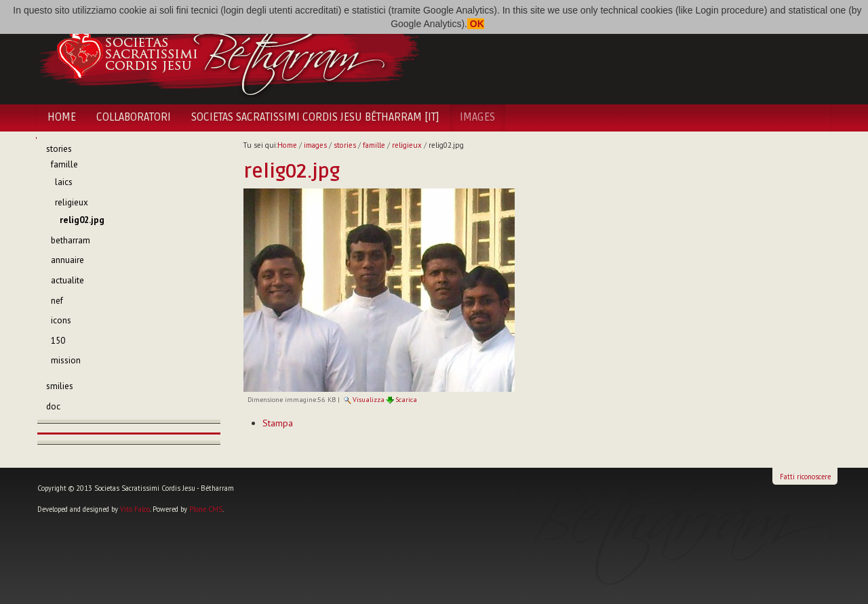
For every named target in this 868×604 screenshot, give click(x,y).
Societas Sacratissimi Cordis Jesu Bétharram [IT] (315, 117)
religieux (407, 145)
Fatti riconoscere (805, 477)
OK (476, 24)
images (477, 117)
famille (374, 145)
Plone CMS (206, 509)
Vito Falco (135, 509)
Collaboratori (134, 117)
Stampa (278, 423)
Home (62, 117)
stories (345, 145)
